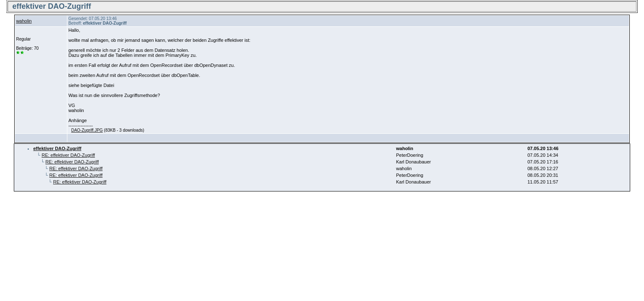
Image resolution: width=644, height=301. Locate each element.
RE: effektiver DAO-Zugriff (68, 155)
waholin (24, 21)
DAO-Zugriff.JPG (87, 130)
